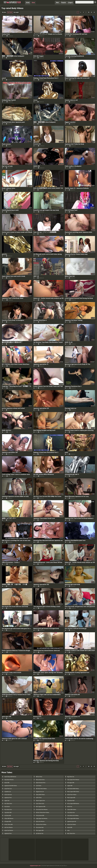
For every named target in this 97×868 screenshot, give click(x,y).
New (57, 3)
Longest (70, 3)
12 (94, 12)
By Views (10, 12)
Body (33, 3)
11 (91, 12)
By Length (16, 12)
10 (89, 12)
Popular (64, 3)
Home (28, 3)
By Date (4, 12)
